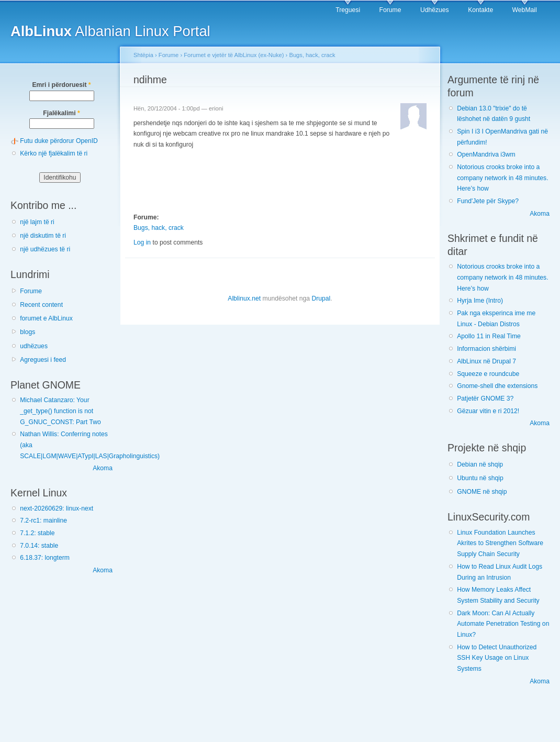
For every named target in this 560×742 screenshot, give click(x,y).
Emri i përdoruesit (61, 85)
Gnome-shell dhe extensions (497, 386)
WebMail (525, 10)
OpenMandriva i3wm (486, 154)
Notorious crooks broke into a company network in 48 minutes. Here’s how (502, 178)
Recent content (41, 305)
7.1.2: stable (37, 533)
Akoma (103, 468)
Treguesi (348, 10)
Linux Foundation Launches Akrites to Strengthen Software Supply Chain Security (500, 543)
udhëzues (34, 346)
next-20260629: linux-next (57, 508)
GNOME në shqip (482, 492)
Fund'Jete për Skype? (488, 201)
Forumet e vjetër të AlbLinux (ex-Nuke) (234, 55)
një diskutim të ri (43, 236)
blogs (27, 332)
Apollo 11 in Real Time (489, 336)
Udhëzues (435, 10)
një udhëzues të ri (45, 249)
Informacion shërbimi (486, 349)
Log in (142, 242)
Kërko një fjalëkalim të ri (54, 153)
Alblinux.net (244, 298)
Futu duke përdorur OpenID (59, 141)
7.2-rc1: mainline (43, 520)
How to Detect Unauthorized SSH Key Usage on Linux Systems (497, 658)
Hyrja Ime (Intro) (480, 301)
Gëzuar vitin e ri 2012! (488, 411)
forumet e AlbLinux (46, 318)
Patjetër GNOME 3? (485, 398)
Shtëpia (143, 55)
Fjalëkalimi (61, 113)
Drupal (321, 298)
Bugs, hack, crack (312, 55)
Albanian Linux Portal (110, 31)
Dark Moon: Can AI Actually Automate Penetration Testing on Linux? (503, 624)
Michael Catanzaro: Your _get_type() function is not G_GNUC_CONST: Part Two (60, 411)
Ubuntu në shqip (480, 478)
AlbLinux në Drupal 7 (486, 361)
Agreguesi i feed (43, 360)
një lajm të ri (37, 222)
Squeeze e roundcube (488, 374)
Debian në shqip (480, 464)
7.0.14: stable (39, 546)
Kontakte (480, 10)
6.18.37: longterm (45, 558)
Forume (390, 10)
